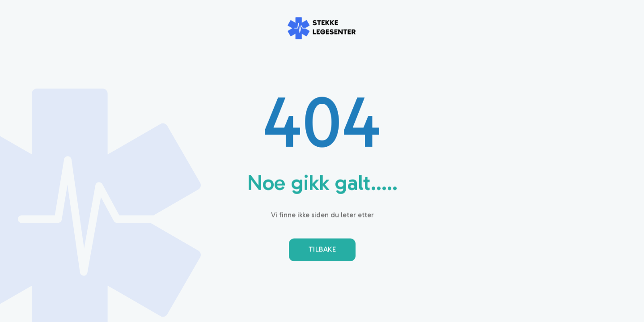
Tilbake (322, 251)
